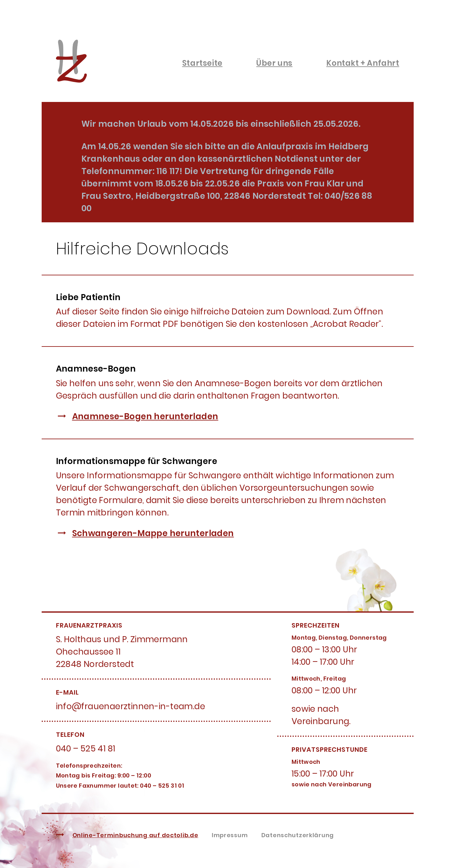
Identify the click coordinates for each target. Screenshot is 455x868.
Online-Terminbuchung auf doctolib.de (135, 835)
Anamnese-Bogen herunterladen (145, 416)
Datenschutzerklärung (298, 835)
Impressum (230, 835)
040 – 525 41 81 (86, 749)
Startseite (202, 63)
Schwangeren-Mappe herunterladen (153, 533)
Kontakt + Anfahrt (363, 63)
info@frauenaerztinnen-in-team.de (131, 706)
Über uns (274, 63)
